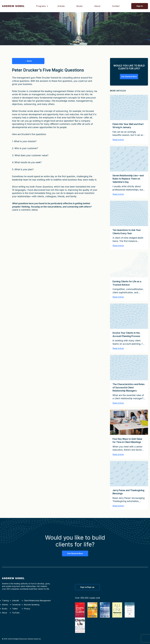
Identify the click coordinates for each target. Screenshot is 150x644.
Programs (41, 6)
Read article (118, 140)
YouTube (16, 613)
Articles (61, 6)
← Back (28, 61)
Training (5, 601)
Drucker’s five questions (34, 134)
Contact (116, 6)
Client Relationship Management (37, 601)
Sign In (140, 6)
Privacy (27, 609)
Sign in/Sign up (87, 587)
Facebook (16, 605)
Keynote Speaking (32, 605)
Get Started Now (129, 77)
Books (79, 6)
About (97, 6)
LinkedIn (16, 601)
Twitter (15, 609)
